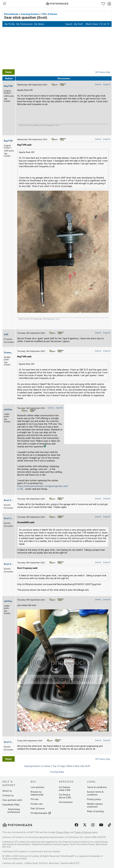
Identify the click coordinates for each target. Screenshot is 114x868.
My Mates (39, 24)
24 (105, 24)
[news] (98, 84)
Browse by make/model (37, 793)
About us (7, 791)
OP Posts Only (103, 72)
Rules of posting (95, 811)
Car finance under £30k (65, 789)
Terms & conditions (97, 787)
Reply (9, 72)
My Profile (10, 24)
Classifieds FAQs (11, 805)
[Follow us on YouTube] (101, 825)
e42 (6, 334)
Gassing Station (30, 14)
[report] (107, 84)
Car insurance (66, 802)
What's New (92, 24)
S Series (53, 14)
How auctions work (12, 800)
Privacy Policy (63, 832)
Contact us (8, 795)
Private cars (37, 804)
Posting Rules (57, 772)
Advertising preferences (14, 811)
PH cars (35, 799)
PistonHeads (11, 14)
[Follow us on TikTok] (109, 825)
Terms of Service (83, 832)
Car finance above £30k (65, 796)
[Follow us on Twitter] (85, 825)
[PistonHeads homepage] (57, 4)
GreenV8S (10, 353)
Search (69, 24)
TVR (43, 14)
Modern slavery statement (95, 805)
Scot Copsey (11, 500)
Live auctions (37, 787)
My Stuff (78, 24)
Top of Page (59, 766)
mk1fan (8, 409)
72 (108, 24)
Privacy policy (94, 799)
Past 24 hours (38, 808)
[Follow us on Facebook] (76, 825)
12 (102, 24)
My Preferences (24, 24)
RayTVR (8, 86)
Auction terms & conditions (95, 793)
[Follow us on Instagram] (93, 825)
